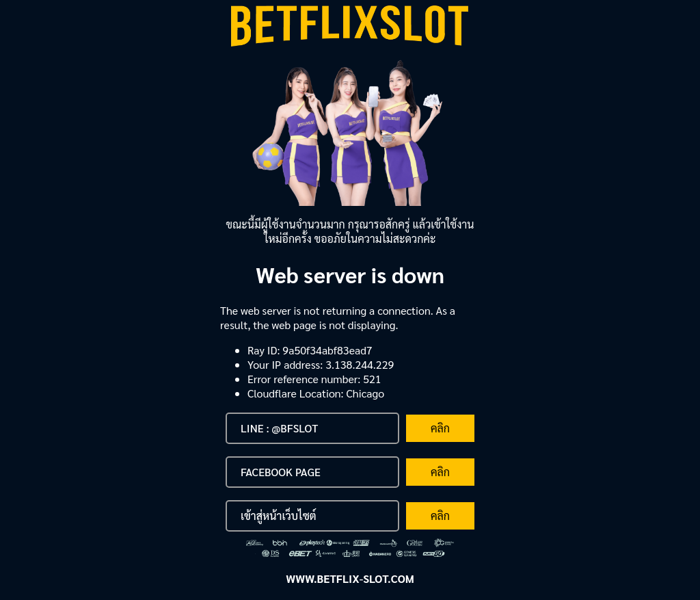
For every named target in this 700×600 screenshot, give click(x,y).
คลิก (440, 428)
